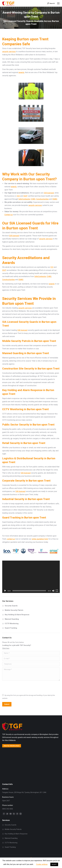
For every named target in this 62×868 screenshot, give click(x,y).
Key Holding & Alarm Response (17, 615)
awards (21, 72)
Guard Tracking (11, 628)
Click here (6, 648)
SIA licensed (49, 193)
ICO (18, 196)
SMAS (55, 199)
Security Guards (11, 606)
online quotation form (40, 539)
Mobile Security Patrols (14, 610)
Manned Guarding (12, 619)
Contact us (9, 215)
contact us (11, 539)
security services (9, 52)
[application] (31, 577)
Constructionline (42, 199)
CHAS (33, 199)
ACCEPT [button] (54, 864)
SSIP (25, 196)
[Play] (5, 591)
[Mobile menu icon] (58, 3)
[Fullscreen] (57, 591)
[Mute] (53, 591)
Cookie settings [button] (42, 864)
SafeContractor (24, 199)
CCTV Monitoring (12, 624)
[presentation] (19, 687)
